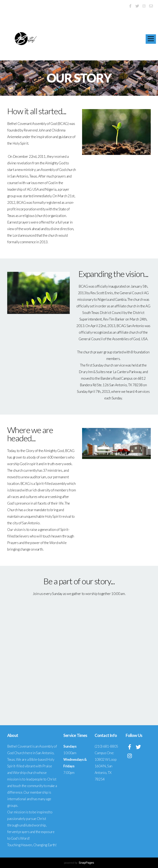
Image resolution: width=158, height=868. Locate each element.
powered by (79, 863)
